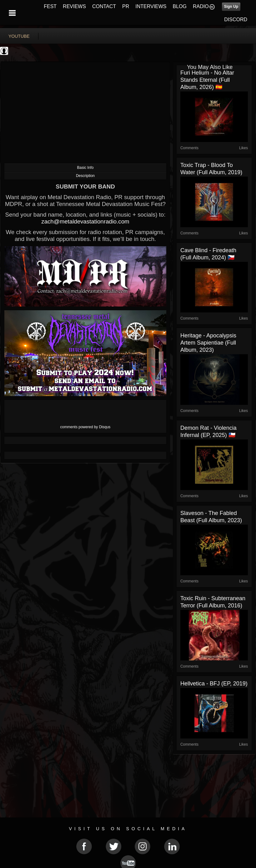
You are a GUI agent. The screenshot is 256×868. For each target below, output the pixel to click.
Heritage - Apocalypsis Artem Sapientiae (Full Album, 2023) (208, 343)
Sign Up (231, 7)
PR (126, 6)
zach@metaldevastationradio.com (85, 221)
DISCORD (236, 20)
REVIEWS (74, 6)
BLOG (180, 6)
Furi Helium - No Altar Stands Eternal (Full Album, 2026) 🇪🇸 (207, 80)
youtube (19, 36)
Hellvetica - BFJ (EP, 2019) (214, 684)
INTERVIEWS (151, 6)
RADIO (201, 6)
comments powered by (85, 427)
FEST (50, 6)
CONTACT (104, 6)
